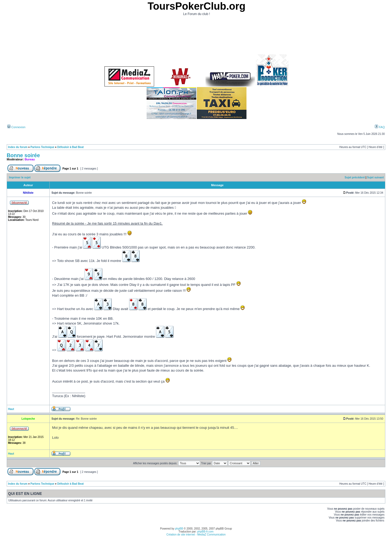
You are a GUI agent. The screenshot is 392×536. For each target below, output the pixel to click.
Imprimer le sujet (20, 177)
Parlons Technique (42, 147)
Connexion (16, 127)
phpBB (179, 529)
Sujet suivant (375, 177)
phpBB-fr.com (206, 532)
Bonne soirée (23, 155)
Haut (11, 409)
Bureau (30, 159)
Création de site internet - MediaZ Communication (196, 535)
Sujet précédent (355, 177)
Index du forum (18, 147)
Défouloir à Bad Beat (70, 147)
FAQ (380, 127)
